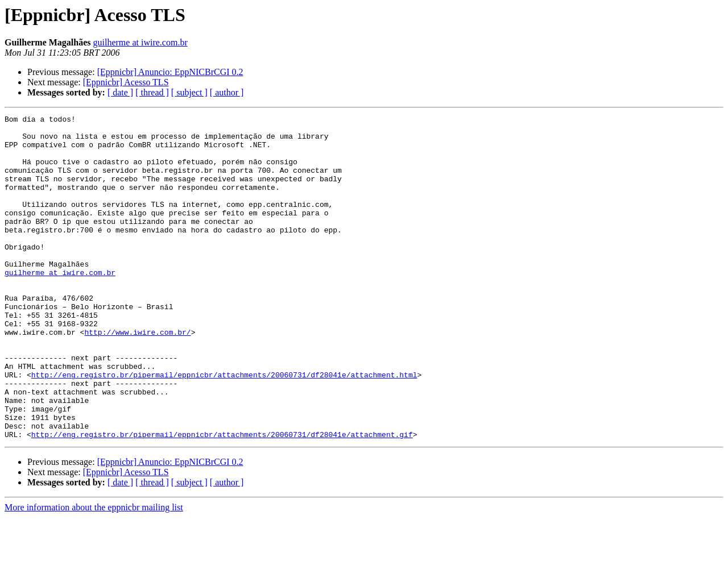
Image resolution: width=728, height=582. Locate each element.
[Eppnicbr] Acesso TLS (126, 82)
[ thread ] (152, 92)
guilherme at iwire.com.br (140, 42)
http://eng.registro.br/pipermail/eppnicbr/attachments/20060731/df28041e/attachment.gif (222, 499)
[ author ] (227, 92)
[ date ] (120, 92)
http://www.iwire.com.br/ (137, 376)
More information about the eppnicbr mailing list (94, 572)
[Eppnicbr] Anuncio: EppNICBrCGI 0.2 (170, 72)
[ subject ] (189, 92)
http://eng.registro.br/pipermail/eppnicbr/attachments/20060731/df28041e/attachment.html (224, 427)
